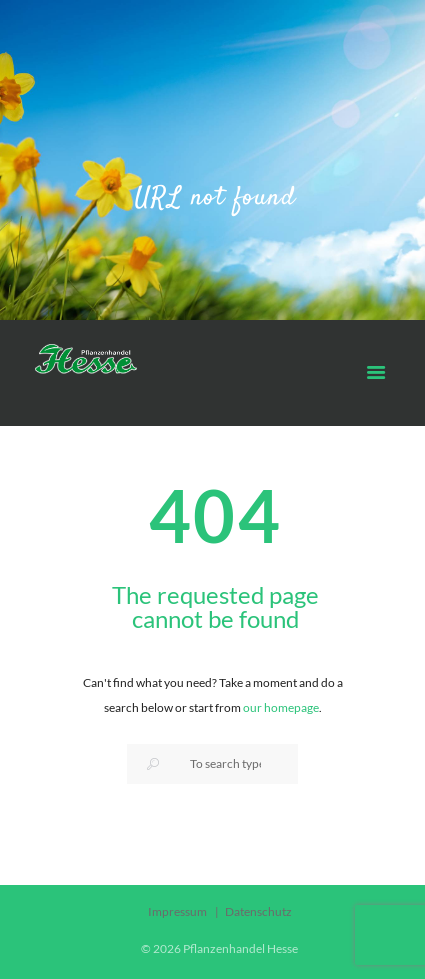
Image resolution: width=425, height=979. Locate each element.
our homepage (281, 707)
